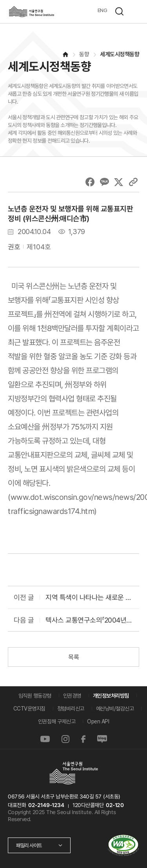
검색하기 (119, 11)
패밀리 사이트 (29, 845)
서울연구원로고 (31, 12)
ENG (103, 10)
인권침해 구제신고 (57, 721)
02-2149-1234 (46, 805)
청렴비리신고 (71, 709)
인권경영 (72, 696)
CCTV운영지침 (29, 709)
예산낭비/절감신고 (115, 709)
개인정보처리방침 (111, 696)
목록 (73, 657)
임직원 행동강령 (35, 696)
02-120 (115, 805)
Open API (98, 721)
